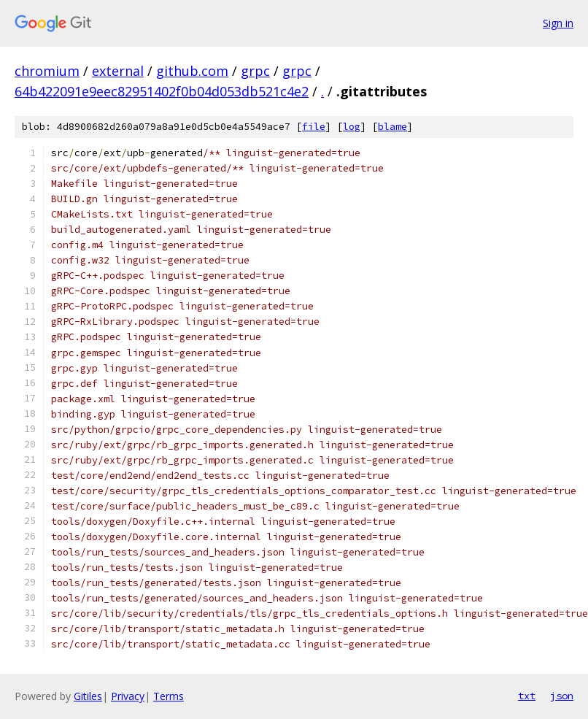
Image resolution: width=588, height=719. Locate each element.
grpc (255, 71)
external (118, 71)
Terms (169, 696)
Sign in (558, 23)
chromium (47, 71)
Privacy (128, 696)
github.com (192, 71)
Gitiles (88, 696)
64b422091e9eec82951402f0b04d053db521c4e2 (162, 91)
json (562, 696)
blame (392, 127)
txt (527, 696)
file (314, 127)
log (352, 127)
